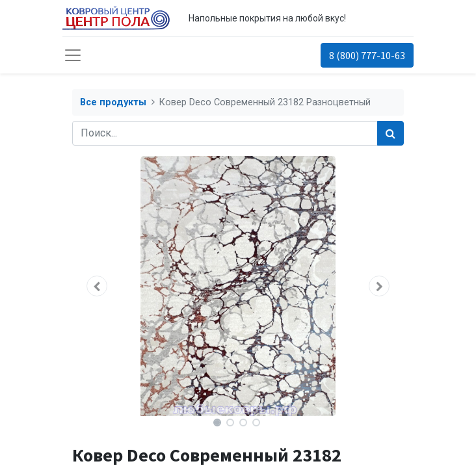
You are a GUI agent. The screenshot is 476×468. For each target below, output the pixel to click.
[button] (97, 286)
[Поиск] (390, 133)
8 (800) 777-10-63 (367, 55)
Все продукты (113, 102)
